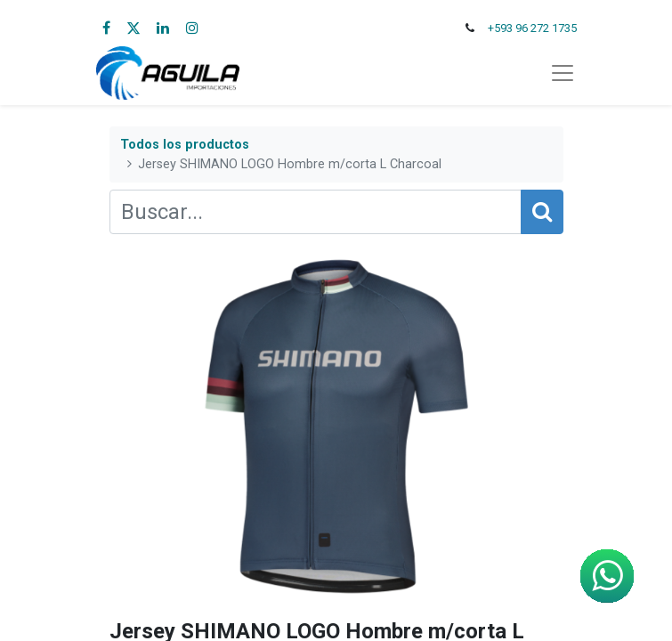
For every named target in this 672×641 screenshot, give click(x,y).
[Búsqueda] (542, 212)
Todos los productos (185, 145)
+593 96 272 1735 (532, 28)
